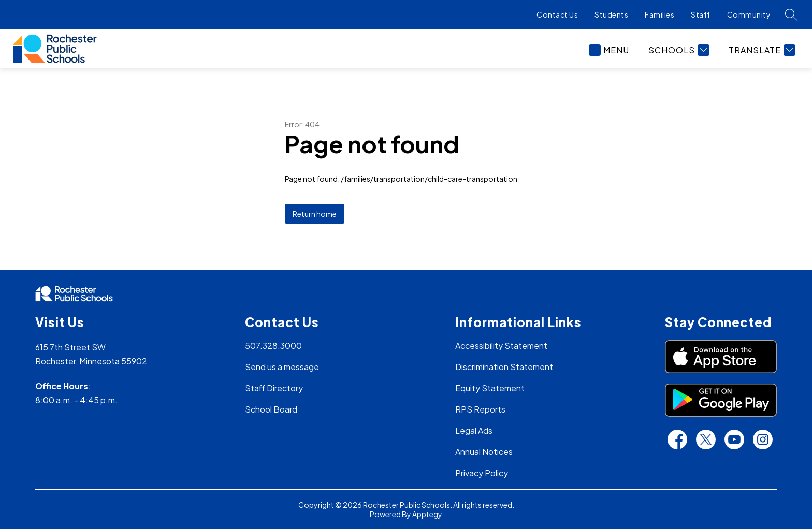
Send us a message (282, 367)
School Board (271, 409)
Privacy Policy (482, 473)
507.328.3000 (273, 346)
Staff (701, 14)
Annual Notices (484, 452)
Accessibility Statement (501, 346)
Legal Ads (474, 430)
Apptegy (427, 514)
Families (659, 14)
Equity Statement (490, 388)
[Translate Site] (761, 50)
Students (611, 14)
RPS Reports (480, 409)
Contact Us (557, 14)
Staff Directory (274, 388)
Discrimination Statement (504, 367)
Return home (315, 214)
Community (749, 14)
